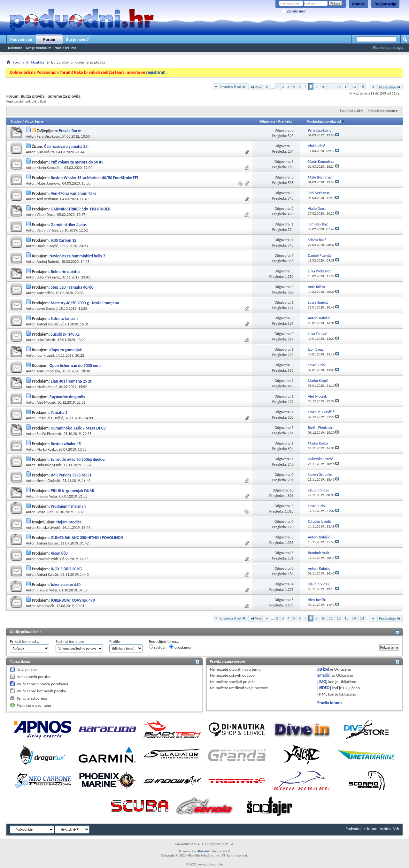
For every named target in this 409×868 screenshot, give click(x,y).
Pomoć (359, 4)
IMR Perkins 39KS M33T (71, 475)
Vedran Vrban (47, 230)
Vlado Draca (46, 215)
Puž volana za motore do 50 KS (77, 162)
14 (354, 87)
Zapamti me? (294, 11)
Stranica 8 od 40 (233, 87)
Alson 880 (59, 553)
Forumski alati (350, 111)
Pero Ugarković (48, 136)
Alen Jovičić (46, 606)
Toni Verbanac (48, 199)
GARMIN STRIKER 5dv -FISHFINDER (81, 209)
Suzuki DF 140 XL (65, 334)
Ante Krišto (45, 293)
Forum (49, 40)
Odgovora (267, 121)
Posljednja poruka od (326, 121)
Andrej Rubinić (48, 262)
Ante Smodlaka (48, 371)
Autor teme (34, 121)
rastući (157, 647)
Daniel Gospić (47, 246)
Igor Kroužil (46, 355)
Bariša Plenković (49, 434)
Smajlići (324, 675)
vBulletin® (204, 851)
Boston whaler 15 (66, 444)
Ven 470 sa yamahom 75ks (73, 193)
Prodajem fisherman (68, 506)
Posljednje (390, 87)
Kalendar (15, 48)
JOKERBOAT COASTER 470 (73, 600)
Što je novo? (77, 40)
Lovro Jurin (45, 512)
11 (331, 87)
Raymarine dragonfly (67, 397)
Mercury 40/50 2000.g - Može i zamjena (85, 303)
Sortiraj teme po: (70, 641)
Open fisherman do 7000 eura (75, 365)
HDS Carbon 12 (64, 240)
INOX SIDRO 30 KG (66, 569)
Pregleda (285, 121)
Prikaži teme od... (24, 641)
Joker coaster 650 (66, 585)
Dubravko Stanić (49, 465)
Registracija (385, 4)
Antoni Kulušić (48, 324)
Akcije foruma (36, 48)
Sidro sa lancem (64, 319)
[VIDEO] (324, 688)
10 (323, 87)
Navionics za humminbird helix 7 (77, 256)
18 (362, 87)
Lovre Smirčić (47, 308)
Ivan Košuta (46, 152)
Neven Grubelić (49, 481)
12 (339, 87)
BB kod (323, 669)
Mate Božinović (49, 183)
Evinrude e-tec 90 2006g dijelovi (78, 459)
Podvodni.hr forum (362, 829)
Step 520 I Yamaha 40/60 (72, 287)
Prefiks (115, 641)
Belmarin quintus (66, 272)
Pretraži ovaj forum (381, 111)
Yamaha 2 (59, 412)
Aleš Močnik (46, 402)
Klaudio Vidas (47, 496)
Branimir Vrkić (48, 559)
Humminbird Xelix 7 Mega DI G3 (78, 428)
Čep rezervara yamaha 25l (66, 146)
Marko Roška (47, 449)
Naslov (16, 121)
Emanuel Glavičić (50, 418)
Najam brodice (69, 522)
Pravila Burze (70, 131)
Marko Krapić (47, 387)
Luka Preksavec (48, 277)
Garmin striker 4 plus (69, 225)
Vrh (396, 829)
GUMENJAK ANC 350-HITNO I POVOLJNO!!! (88, 538)
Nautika (38, 62)
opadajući (180, 647)
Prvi (255, 87)
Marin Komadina (50, 168)
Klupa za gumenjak (66, 350)
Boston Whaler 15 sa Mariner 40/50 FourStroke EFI (94, 178)
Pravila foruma (65, 48)
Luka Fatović (46, 340)
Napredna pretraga (388, 48)
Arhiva (385, 829)
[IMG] (322, 682)
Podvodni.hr (21, 40)
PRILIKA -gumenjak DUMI (73, 491)
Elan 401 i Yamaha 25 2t (71, 381)
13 (346, 87)
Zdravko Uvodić (49, 528)
